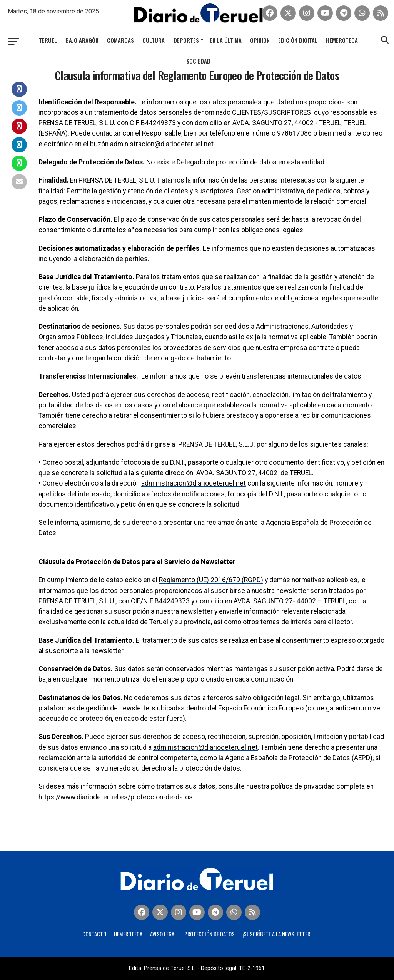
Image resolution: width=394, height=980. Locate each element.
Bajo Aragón (82, 40)
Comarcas (120, 40)
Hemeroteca (342, 40)
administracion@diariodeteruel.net (193, 483)
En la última (226, 40)
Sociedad (198, 61)
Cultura (154, 40)
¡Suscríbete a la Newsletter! (277, 934)
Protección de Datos (210, 934)
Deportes (186, 40)
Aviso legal (163, 934)
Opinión (260, 40)
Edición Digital (298, 40)
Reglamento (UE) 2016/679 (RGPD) (211, 580)
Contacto (94, 934)
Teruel (48, 40)
